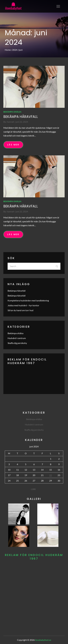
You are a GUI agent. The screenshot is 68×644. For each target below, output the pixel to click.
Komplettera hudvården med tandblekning (28, 300)
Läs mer (13, 145)
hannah (11, 122)
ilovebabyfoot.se (43, 640)
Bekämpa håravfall (21, 117)
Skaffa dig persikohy (17, 343)
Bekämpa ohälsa (12, 112)
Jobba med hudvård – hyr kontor (23, 305)
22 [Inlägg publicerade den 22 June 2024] (51, 475)
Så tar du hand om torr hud (20, 310)
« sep (33, 489)
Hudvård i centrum (17, 338)
